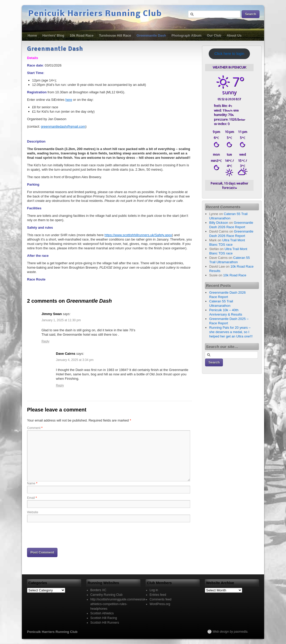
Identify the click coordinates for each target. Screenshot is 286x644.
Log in (154, 590)
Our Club (214, 35)
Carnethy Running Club (107, 595)
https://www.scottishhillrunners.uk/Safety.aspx (138, 235)
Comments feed (161, 599)
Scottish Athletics (102, 613)
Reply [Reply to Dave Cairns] (60, 385)
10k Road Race (82, 35)
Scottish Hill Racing (104, 618)
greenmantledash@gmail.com (63, 126)
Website (33, 512)
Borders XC (98, 590)
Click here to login (229, 54)
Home (32, 35)
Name (32, 483)
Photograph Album (187, 35)
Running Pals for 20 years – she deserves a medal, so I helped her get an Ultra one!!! (231, 332)
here (69, 100)
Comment (35, 428)
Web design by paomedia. (230, 632)
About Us (234, 35)
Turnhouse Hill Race (115, 35)
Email (32, 498)
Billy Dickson (219, 223)
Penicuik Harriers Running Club (95, 14)
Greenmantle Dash (151, 35)
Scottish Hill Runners (105, 623)
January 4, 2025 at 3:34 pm (75, 360)
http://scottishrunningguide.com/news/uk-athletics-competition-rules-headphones (118, 604)
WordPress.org (160, 604)
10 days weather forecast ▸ (229, 185)
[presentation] (66, 535)
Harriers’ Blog (53, 35)
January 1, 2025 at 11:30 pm (61, 320)
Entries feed (158, 595)
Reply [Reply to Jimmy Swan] (45, 341)
